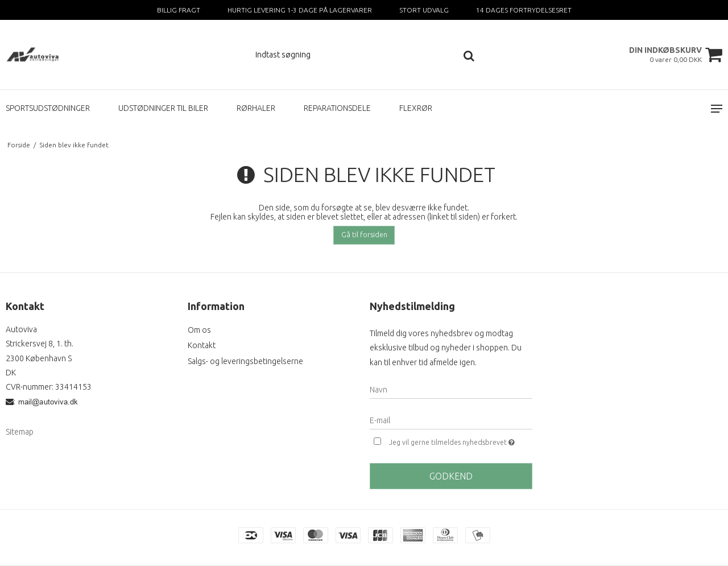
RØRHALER (256, 108)
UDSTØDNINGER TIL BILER (163, 108)
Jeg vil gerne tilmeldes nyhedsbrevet (461, 441)
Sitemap (20, 432)
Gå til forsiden (364, 235)
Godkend (451, 476)
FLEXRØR (416, 108)
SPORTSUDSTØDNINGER (48, 108)
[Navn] (451, 389)
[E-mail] (451, 420)
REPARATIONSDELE (337, 108)
